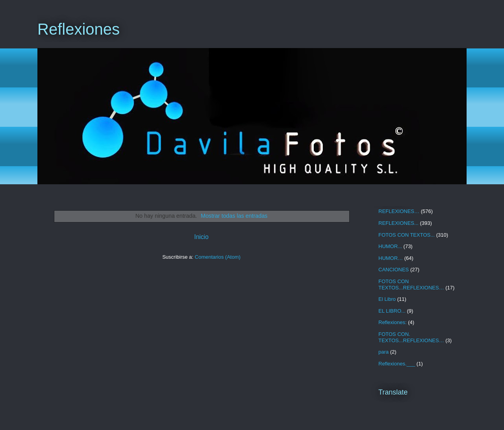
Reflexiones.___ (397, 364)
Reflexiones (79, 29)
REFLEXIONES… (399, 211)
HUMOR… (391, 258)
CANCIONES (394, 270)
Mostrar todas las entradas (234, 216)
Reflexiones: (393, 322)
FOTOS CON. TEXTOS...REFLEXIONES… (411, 337)
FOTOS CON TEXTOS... (407, 235)
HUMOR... (390, 246)
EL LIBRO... (392, 311)
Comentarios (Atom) (218, 257)
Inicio (201, 237)
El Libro (387, 299)
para (384, 352)
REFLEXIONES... (398, 223)
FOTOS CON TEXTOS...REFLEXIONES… (411, 285)
